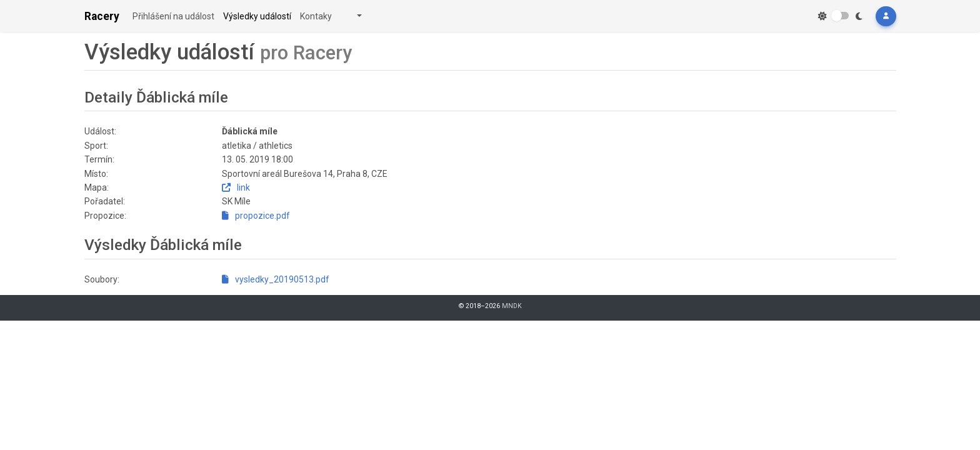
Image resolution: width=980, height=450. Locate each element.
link (236, 187)
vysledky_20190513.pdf (276, 279)
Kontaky (316, 16)
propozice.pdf (256, 216)
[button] (886, 16)
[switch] (840, 16)
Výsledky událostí (257, 16)
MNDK (512, 306)
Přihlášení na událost (173, 16)
